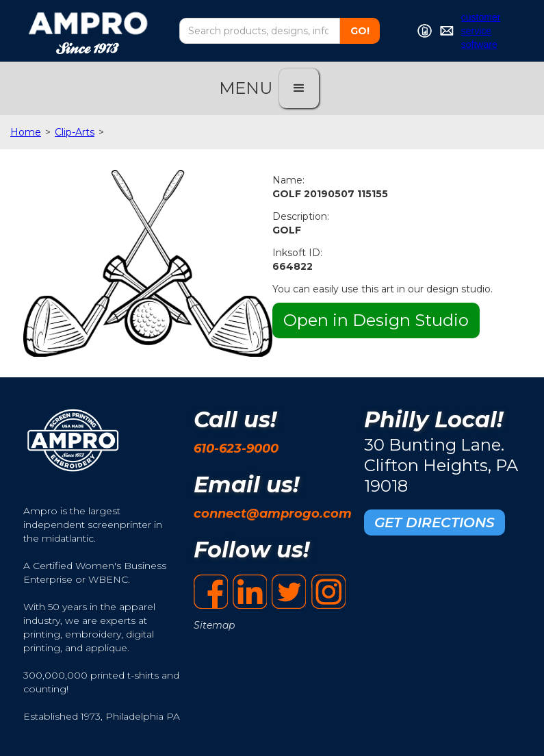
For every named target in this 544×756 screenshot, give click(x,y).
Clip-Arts (75, 132)
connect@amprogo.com (273, 514)
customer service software (481, 31)
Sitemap (214, 625)
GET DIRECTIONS (435, 522)
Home (26, 132)
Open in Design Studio (376, 320)
